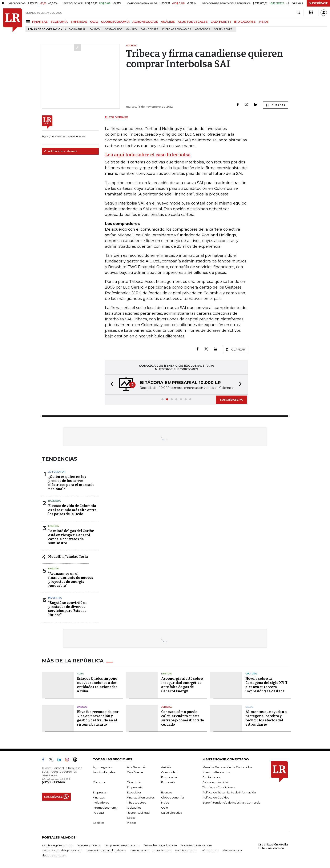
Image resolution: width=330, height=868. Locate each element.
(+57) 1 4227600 (53, 782)
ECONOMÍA (59, 22)
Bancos (82, 707)
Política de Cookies (216, 797)
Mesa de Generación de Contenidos (227, 767)
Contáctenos (211, 777)
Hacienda (54, 501)
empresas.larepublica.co (122, 845)
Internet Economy (105, 808)
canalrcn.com (139, 850)
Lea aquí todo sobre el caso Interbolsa (148, 155)
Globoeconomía (172, 797)
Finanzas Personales (141, 797)
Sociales (99, 823)
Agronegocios (103, 767)
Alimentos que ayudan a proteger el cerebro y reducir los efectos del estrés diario (266, 718)
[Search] (298, 13)
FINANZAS (40, 22)
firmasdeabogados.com (160, 845)
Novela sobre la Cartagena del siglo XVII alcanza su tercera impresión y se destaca (266, 685)
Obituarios (134, 808)
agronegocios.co (89, 845)
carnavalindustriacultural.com (106, 850)
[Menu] (29, 22)
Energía (53, 526)
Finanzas (99, 797)
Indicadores (101, 802)
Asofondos (202, 29)
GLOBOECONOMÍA (115, 22)
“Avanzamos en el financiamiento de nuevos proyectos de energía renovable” (71, 580)
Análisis (166, 767)
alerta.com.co (232, 850)
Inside (165, 802)
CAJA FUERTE (221, 22)
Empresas (100, 792)
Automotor (57, 472)
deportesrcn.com (54, 855)
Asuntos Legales (104, 772)
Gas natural (77, 29)
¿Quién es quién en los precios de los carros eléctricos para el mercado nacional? (71, 483)
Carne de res (149, 29)
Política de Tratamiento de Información (229, 792)
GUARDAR (276, 105)
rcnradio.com (162, 850)
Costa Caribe (114, 29)
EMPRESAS (79, 22)
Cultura (251, 674)
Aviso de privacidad (216, 782)
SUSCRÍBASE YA (231, 400)
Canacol (95, 29)
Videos (132, 823)
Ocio (165, 808)
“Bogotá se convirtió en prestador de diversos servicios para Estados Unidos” (68, 609)
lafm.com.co (210, 850)
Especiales (134, 792)
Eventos (167, 792)
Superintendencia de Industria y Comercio (232, 802)
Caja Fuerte (135, 772)
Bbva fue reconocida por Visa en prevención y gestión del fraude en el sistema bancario (98, 718)
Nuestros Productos (216, 772)
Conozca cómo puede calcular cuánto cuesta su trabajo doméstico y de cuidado (183, 718)
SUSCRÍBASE (318, 3)
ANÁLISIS (168, 22)
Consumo (99, 782)
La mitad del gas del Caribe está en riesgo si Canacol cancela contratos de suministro (71, 537)
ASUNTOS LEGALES (193, 22)
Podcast (98, 813)
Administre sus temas (60, 151)
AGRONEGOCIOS (145, 22)
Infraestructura (137, 802)
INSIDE (263, 22)
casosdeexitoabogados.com (62, 850)
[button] (111, 385)
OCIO (94, 22)
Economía (168, 782)
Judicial (167, 707)
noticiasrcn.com (186, 850)
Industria (55, 598)
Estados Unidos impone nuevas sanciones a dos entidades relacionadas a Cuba (97, 685)
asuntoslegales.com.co (58, 845)
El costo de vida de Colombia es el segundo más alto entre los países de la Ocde (72, 510)
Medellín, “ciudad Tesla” (69, 557)
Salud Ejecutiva (172, 813)
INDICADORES (245, 22)
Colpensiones (223, 29)
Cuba (80, 674)
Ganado (131, 29)
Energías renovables (177, 29)
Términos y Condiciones (219, 787)
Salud (249, 707)
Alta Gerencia (136, 767)
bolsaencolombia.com (196, 845)
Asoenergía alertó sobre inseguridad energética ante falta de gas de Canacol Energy (182, 685)
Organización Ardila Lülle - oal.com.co (273, 846)
